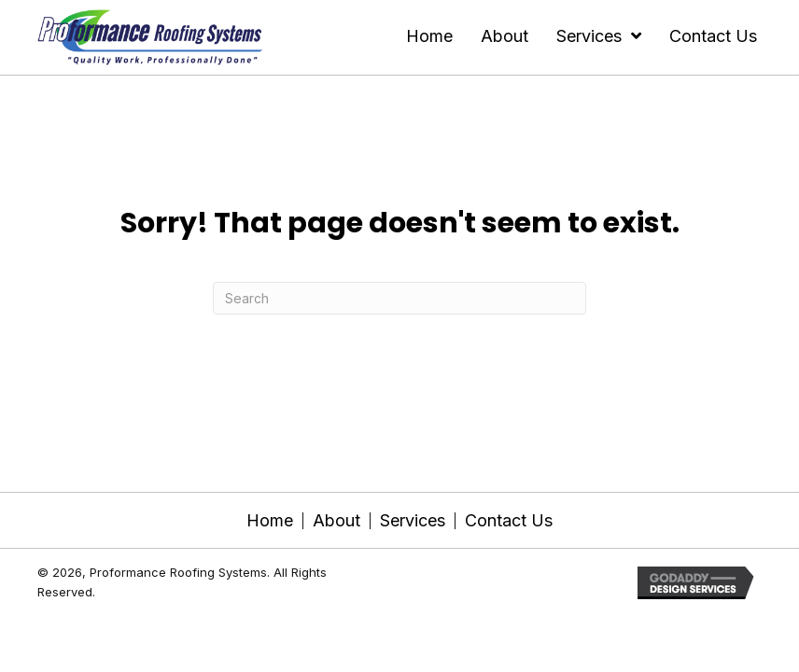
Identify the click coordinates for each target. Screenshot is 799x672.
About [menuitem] (336, 521)
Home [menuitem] (270, 521)
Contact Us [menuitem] (509, 521)
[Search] (399, 298)
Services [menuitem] (413, 521)
